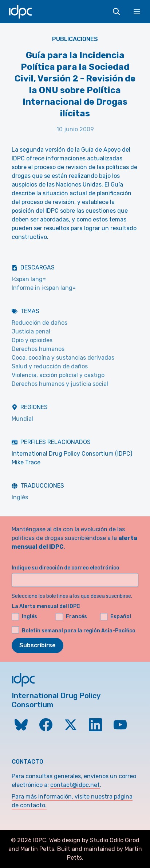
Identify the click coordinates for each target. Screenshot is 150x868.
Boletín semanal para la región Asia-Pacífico (79, 631)
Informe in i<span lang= (44, 288)
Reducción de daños (40, 323)
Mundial (22, 419)
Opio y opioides (32, 340)
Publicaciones (75, 39)
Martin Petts (37, 849)
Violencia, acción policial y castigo (58, 375)
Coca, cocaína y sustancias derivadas (63, 358)
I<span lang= (29, 279)
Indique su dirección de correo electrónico (66, 568)
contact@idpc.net (75, 785)
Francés (71, 617)
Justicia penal (31, 331)
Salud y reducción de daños (50, 366)
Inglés (20, 497)
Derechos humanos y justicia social (60, 384)
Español (116, 617)
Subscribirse (37, 645)
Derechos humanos (38, 349)
